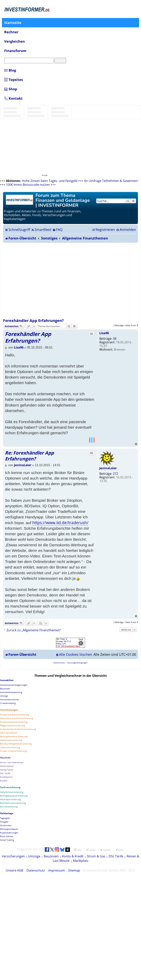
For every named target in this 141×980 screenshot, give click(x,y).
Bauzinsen (51, 856)
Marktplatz (81, 861)
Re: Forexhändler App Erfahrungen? (29, 456)
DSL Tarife (116, 856)
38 (115, 339)
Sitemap (74, 870)
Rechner (11, 32)
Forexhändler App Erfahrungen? (33, 321)
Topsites (14, 80)
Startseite (13, 23)
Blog (10, 70)
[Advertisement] (38, 281)
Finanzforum (15, 51)
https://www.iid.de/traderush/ (60, 523)
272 (115, 474)
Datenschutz (36, 870)
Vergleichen (15, 41)
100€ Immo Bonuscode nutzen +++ (31, 185)
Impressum (57, 870)
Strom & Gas (96, 856)
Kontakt (13, 98)
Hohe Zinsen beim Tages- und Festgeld (50, 181)
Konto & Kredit (73, 856)
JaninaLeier (108, 468)
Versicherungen (13, 856)
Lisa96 (104, 333)
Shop (11, 89)
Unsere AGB (14, 870)
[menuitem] (41, 230)
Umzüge (34, 856)
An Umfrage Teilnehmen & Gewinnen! (111, 181)
